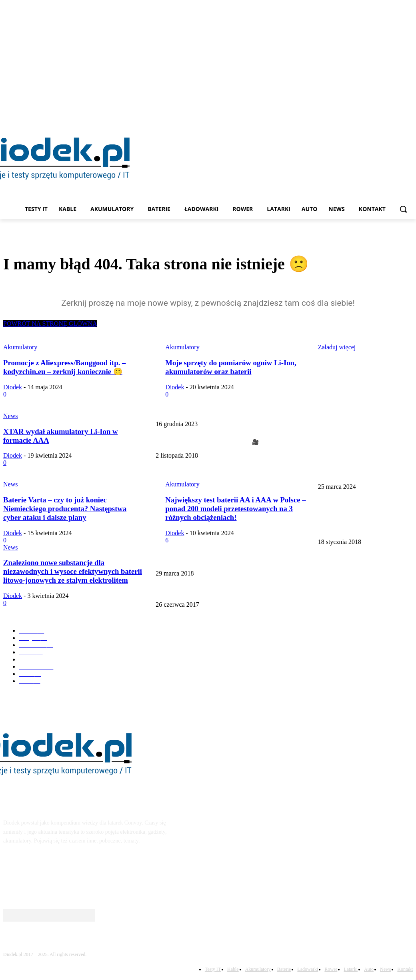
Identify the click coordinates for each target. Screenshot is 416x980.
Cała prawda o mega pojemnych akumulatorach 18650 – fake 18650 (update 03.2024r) (253, 560)
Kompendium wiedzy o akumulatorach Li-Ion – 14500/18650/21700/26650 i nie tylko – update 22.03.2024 (364, 521)
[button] (403, 209)
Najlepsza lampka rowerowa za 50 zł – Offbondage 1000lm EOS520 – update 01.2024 (361, 403)
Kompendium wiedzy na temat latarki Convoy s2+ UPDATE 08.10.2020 (237, 592)
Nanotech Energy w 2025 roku (190, 474)
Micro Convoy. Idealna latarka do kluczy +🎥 (207, 442)
